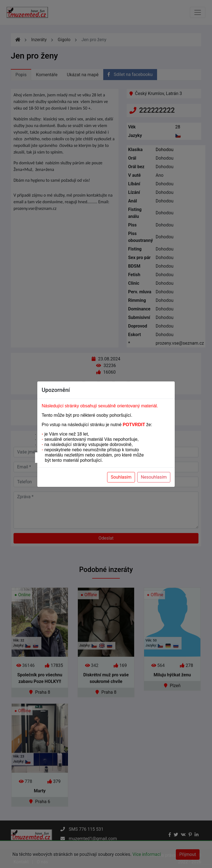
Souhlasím (121, 477)
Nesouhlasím (154, 477)
